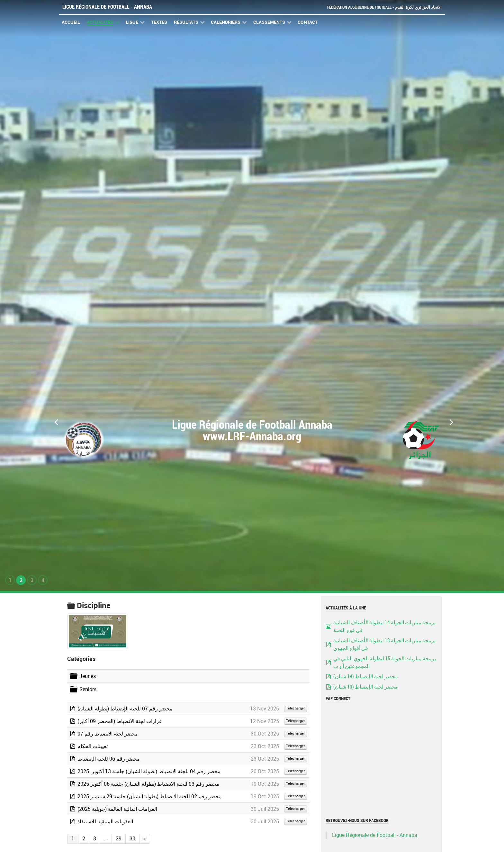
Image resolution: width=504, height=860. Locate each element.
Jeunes (88, 676)
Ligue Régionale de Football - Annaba (107, 7)
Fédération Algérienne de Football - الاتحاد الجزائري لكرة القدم (384, 7)
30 (132, 839)
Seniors (88, 689)
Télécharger (296, 708)
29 (119, 839)
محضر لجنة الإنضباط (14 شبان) (366, 677)
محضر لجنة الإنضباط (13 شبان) (366, 687)
